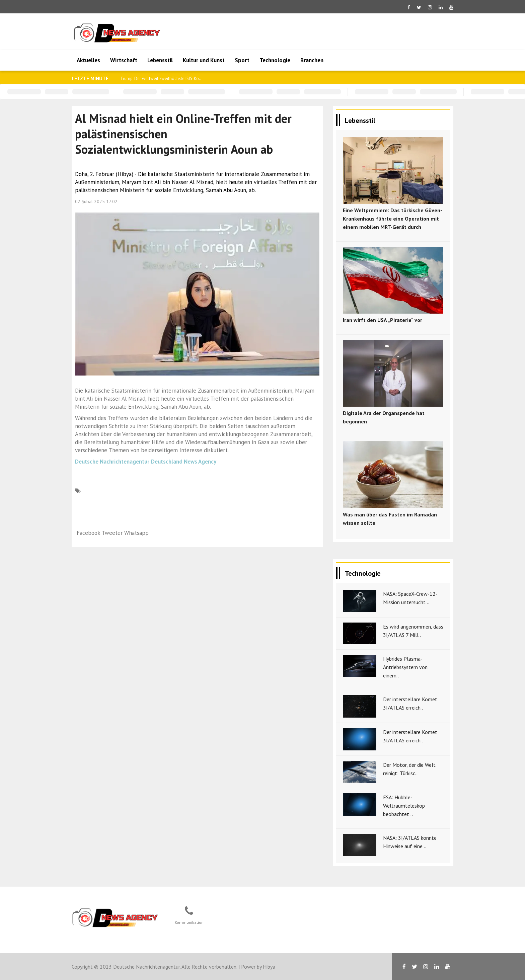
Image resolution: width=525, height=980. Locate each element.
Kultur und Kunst (204, 60)
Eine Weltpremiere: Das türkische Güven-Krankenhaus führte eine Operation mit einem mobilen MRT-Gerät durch (393, 219)
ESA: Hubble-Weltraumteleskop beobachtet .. (404, 806)
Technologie (275, 60)
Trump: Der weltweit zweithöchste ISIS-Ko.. (161, 78)
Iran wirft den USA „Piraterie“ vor (383, 320)
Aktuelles (88, 60)
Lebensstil (160, 60)
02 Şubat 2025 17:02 (96, 201)
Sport (242, 60)
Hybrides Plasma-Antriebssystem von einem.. (405, 667)
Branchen (312, 60)
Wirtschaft (124, 60)
